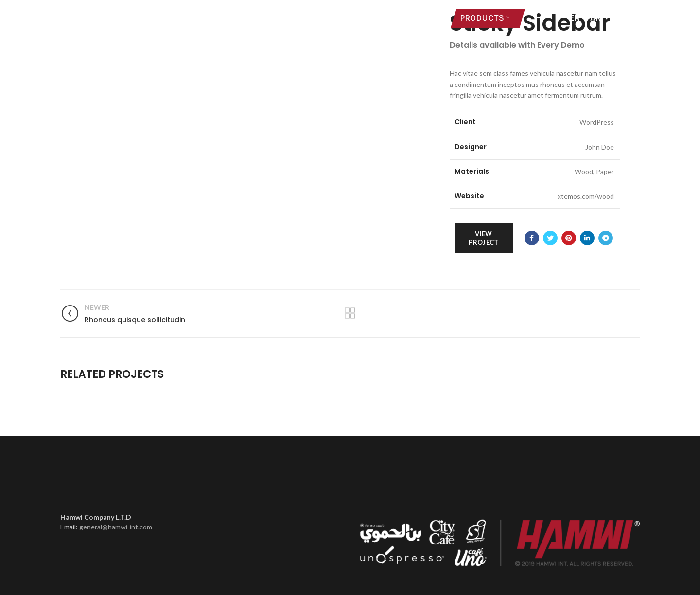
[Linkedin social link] (587, 238)
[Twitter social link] (550, 238)
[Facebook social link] (532, 238)
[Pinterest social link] (569, 238)
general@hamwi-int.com (116, 527)
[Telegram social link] (606, 238)
